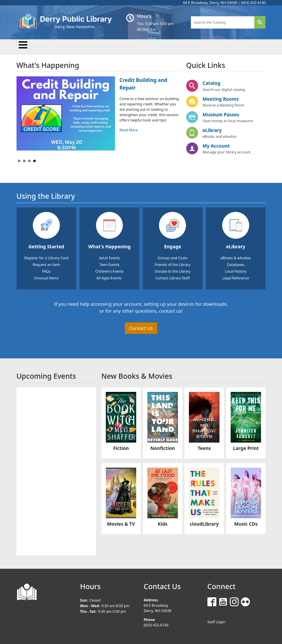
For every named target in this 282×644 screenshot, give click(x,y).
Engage (173, 246)
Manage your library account (227, 151)
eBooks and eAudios (219, 136)
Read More (128, 129)
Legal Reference (236, 277)
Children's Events (109, 271)
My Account (216, 145)
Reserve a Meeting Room (223, 105)
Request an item (46, 264)
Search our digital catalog (224, 89)
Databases (236, 264)
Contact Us (141, 327)
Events (65, 46)
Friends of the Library (173, 264)
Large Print (246, 448)
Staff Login (216, 621)
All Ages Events (109, 277)
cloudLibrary (204, 523)
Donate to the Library (173, 271)
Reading (93, 46)
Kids (151, 46)
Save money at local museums (228, 120)
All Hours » (146, 29)
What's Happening (109, 246)
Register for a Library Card (46, 257)
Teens (174, 46)
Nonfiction (163, 448)
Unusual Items (46, 277)
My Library (34, 46)
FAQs (46, 271)
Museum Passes (221, 114)
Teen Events (109, 264)
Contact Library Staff (172, 277)
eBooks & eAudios (236, 257)
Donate (200, 46)
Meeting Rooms (221, 98)
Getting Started (46, 246)
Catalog (211, 83)
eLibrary (212, 130)
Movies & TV (121, 523)
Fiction (121, 448)
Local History (236, 271)
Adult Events (109, 257)
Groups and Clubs (173, 257)
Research (124, 46)
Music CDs (246, 523)
